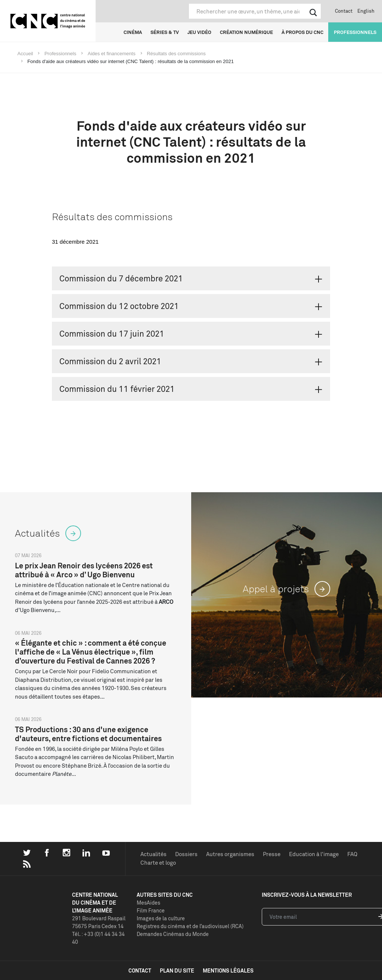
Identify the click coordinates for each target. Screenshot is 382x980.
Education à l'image (314, 854)
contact (140, 970)
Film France (151, 910)
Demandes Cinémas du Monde (173, 934)
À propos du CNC (302, 32)
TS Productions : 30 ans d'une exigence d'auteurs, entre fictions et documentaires (88, 734)
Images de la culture (161, 918)
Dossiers (186, 854)
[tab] (191, 278)
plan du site (177, 970)
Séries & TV (165, 32)
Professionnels (355, 32)
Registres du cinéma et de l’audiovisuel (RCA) (190, 926)
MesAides (148, 903)
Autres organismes (230, 854)
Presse (272, 854)
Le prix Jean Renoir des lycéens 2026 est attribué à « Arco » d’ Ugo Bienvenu (84, 570)
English (366, 11)
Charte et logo (158, 863)
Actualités (153, 854)
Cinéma (133, 32)
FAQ (352, 854)
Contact (344, 11)
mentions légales (228, 970)
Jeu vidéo (199, 32)
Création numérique (246, 32)
